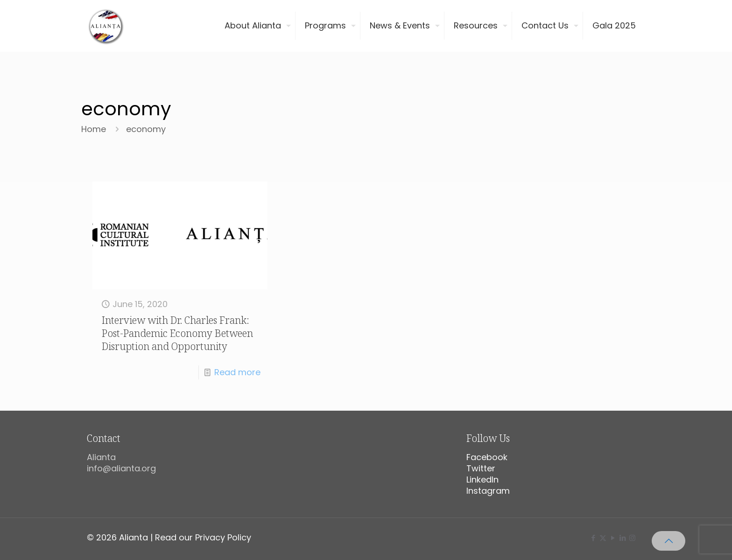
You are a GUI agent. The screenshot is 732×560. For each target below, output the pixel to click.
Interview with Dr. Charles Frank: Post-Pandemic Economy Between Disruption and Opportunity (177, 333)
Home (94, 129)
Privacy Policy (223, 537)
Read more (237, 372)
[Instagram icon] (632, 538)
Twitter (481, 468)
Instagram (488, 491)
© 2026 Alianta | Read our (141, 537)
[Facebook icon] (593, 538)
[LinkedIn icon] (623, 538)
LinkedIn (482, 479)
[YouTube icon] (613, 538)
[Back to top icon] (669, 541)
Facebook (487, 457)
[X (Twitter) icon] (603, 538)
